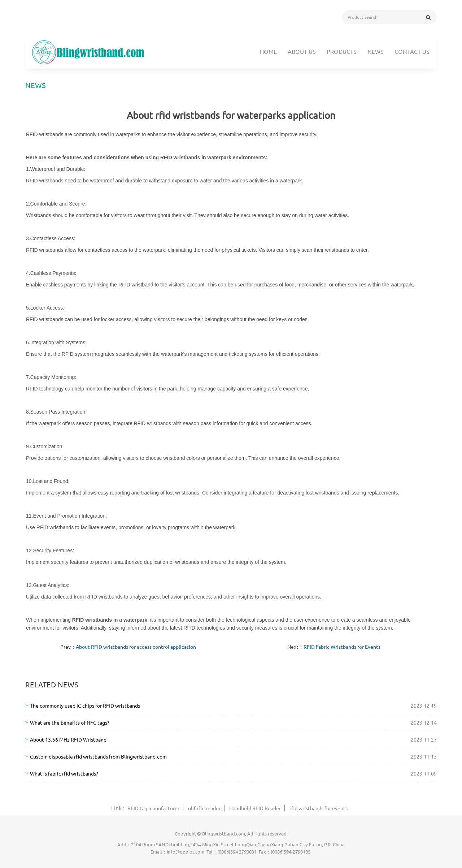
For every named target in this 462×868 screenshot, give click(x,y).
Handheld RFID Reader (255, 808)
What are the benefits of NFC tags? (70, 722)
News (376, 51)
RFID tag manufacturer (153, 808)
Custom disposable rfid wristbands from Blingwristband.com (98, 756)
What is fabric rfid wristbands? (64, 773)
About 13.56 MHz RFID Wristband (68, 739)
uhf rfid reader (204, 808)
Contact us (412, 51)
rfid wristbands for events (319, 808)
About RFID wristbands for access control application (136, 647)
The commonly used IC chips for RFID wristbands (85, 705)
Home (268, 51)
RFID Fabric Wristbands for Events (342, 647)
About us (302, 51)
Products (342, 51)
